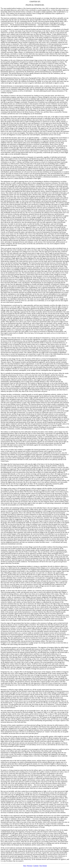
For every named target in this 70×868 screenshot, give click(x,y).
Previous (30, 866)
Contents (36, 866)
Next (25, 866)
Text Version (43, 866)
